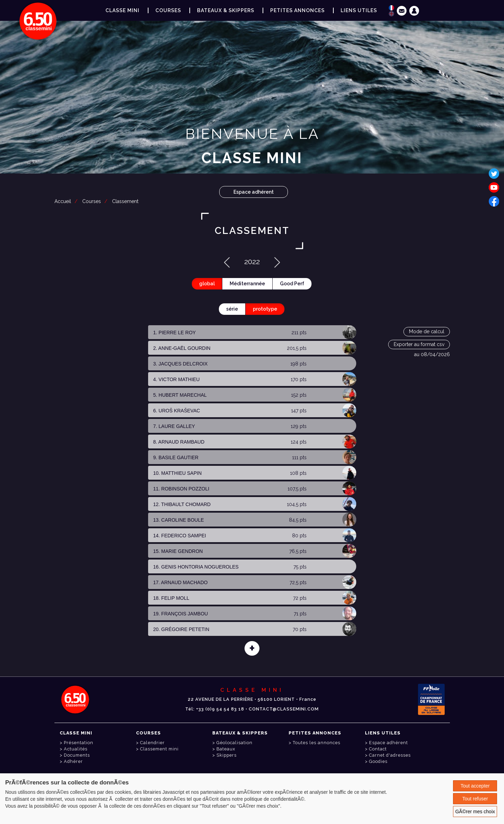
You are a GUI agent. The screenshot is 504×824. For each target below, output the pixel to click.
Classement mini (159, 749)
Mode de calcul (427, 331)
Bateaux (226, 749)
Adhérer (73, 761)
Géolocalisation (234, 743)
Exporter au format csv (419, 344)
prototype (265, 309)
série (232, 309)
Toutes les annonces (317, 743)
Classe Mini (122, 10)
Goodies (378, 761)
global (207, 284)
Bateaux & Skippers (226, 10)
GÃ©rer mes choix (475, 812)
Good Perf (292, 284)
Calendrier (152, 743)
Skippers (227, 755)
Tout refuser (475, 799)
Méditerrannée (247, 284)
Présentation (79, 743)
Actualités (76, 749)
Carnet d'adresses (390, 755)
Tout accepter (475, 786)
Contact (378, 749)
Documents (77, 755)
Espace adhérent (254, 192)
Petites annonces (297, 10)
